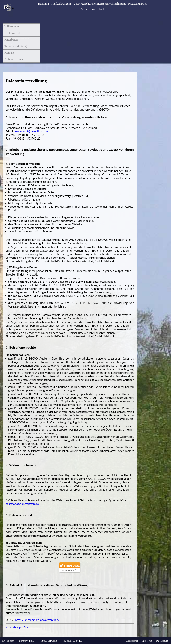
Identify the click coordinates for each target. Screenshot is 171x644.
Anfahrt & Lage (14, 59)
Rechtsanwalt (13, 33)
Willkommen (12, 26)
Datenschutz (162, 641)
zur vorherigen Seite (18, 627)
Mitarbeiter (11, 40)
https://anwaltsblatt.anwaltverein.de (37, 620)
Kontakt (9, 53)
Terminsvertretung (16, 46)
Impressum (147, 641)
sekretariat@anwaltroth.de (31, 131)
